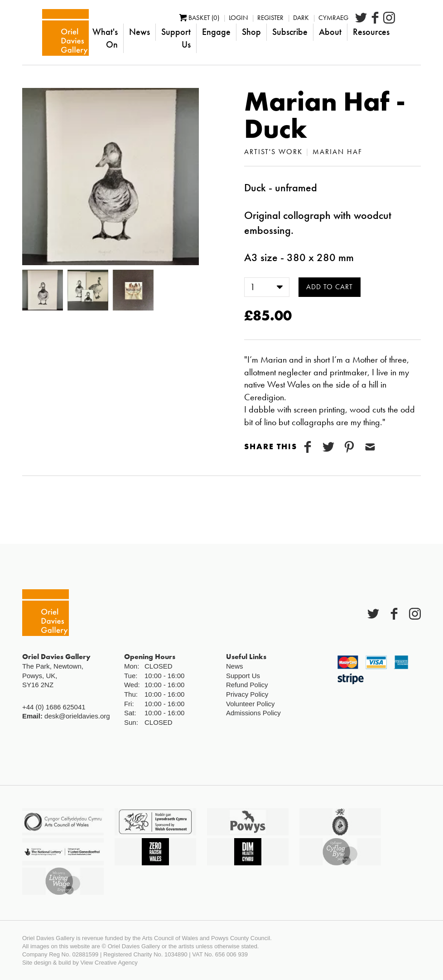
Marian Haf (337, 152)
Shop (277, 38)
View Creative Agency (109, 963)
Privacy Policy (247, 694)
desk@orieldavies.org (77, 716)
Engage (242, 38)
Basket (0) (225, 24)
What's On (113, 38)
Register (296, 24)
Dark (327, 24)
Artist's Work (273, 152)
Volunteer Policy (250, 704)
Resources (397, 38)
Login (264, 24)
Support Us (196, 38)
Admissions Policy (253, 713)
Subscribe (316, 38)
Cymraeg (359, 24)
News (154, 38)
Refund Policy (247, 685)
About (356, 38)
